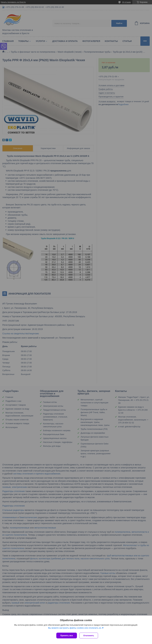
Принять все (67, 636)
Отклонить (89, 636)
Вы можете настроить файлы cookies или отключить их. (75, 629)
